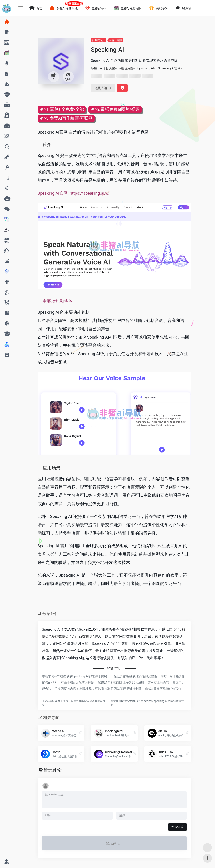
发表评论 (177, 827)
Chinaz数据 (80, 636)
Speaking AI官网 (169, 68)
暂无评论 (53, 770)
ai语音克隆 (116, 40)
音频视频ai (98, 40)
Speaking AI (146, 68)
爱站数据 (58, 636)
